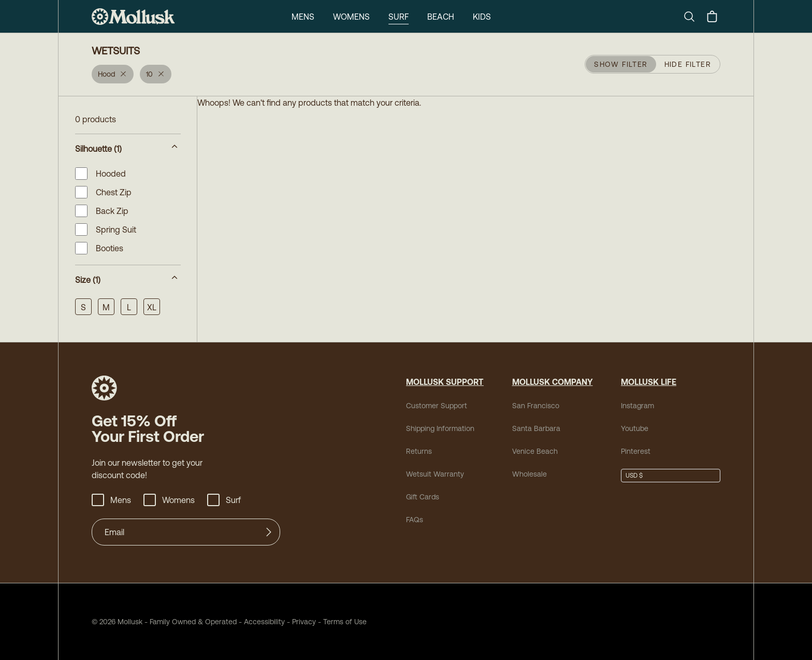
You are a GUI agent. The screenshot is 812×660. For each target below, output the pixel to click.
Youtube (635, 428)
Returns (419, 451)
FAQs (415, 520)
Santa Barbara (536, 428)
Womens (351, 17)
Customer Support (437, 406)
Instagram (637, 406)
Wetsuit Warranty (435, 474)
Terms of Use (345, 622)
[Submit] (269, 532)
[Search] (693, 17)
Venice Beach (535, 451)
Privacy (304, 622)
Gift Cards (423, 497)
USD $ (634, 476)
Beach (441, 17)
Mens (303, 17)
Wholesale (530, 474)
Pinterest (636, 451)
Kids (482, 17)
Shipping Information (440, 428)
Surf (398, 17)
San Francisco (536, 406)
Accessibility (261, 622)
